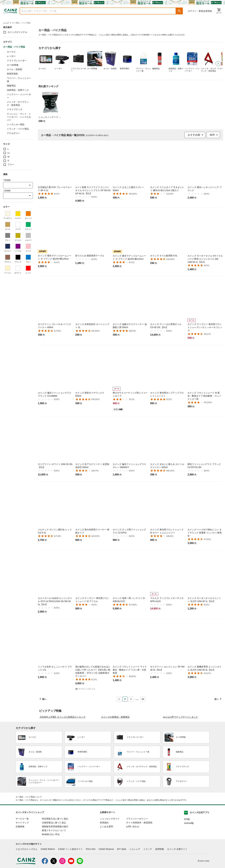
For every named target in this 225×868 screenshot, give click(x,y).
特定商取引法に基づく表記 (55, 848)
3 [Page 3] (131, 699)
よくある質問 (106, 856)
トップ (6, 23)
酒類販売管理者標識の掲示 (55, 856)
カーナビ (11, 52)
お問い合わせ (133, 856)
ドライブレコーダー (17, 61)
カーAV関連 (13, 65)
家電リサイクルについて (54, 860)
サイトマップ (22, 852)
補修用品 (11, 86)
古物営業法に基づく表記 (54, 852)
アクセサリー (13, 133)
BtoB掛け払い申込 (51, 864)
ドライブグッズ (15, 109)
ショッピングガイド (110, 848)
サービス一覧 (22, 848)
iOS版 (187, 849)
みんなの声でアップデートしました (180, 746)
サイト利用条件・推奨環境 (139, 852)
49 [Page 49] (143, 699)
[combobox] (95, 11)
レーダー (11, 56)
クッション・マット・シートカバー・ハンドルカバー (19, 117)
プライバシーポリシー (137, 848)
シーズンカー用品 (16, 124)
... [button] (137, 698)
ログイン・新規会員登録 (200, 11)
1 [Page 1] (119, 699)
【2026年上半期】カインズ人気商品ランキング (62, 746)
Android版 (189, 853)
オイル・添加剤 (15, 69)
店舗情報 (20, 856)
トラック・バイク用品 (18, 129)
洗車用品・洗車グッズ (18, 90)
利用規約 (104, 852)
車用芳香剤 (12, 74)
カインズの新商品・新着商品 (115, 746)
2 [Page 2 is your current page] (125, 699)
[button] (179, 11)
